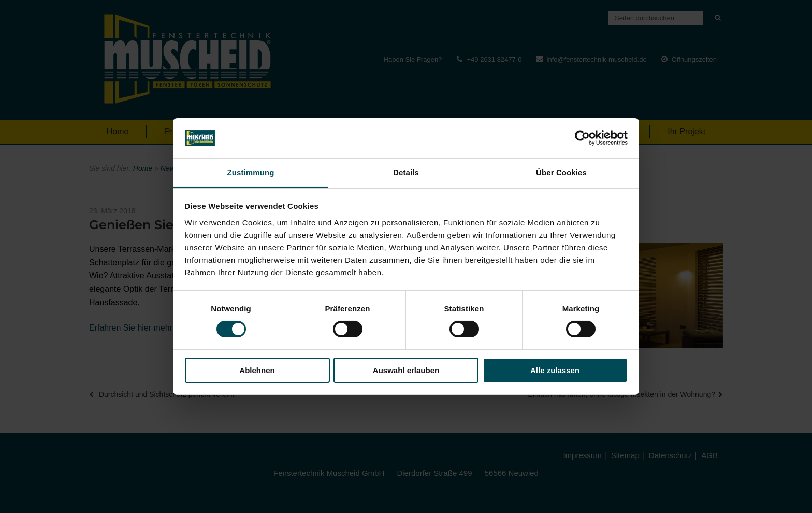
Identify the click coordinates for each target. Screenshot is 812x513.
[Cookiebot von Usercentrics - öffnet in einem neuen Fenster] (582, 138)
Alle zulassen (555, 370)
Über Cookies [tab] (561, 172)
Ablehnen (257, 370)
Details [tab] (406, 172)
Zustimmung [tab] (251, 172)
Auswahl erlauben (406, 370)
